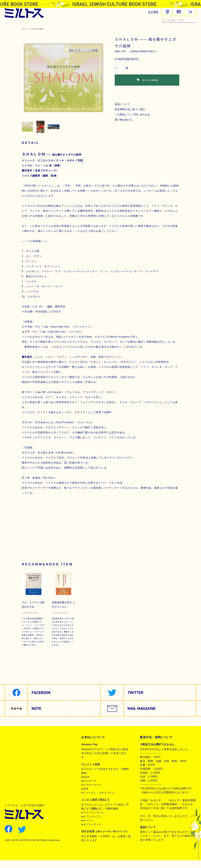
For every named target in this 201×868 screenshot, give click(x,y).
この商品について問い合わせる (133, 118)
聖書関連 (30, 25)
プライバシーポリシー (22, 756)
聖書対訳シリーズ (82, 25)
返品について (123, 108)
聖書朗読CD (102, 25)
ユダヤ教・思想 (121, 25)
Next (100, 82)
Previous (26, 82)
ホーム (25, 33)
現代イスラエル (142, 25)
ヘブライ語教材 (60, 25)
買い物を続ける (124, 124)
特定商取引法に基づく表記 (131, 113)
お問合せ (14, 767)
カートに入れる (147, 84)
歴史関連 (43, 25)
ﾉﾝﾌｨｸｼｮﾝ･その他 (40, 33)
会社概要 (153, 12)
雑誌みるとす (14, 25)
